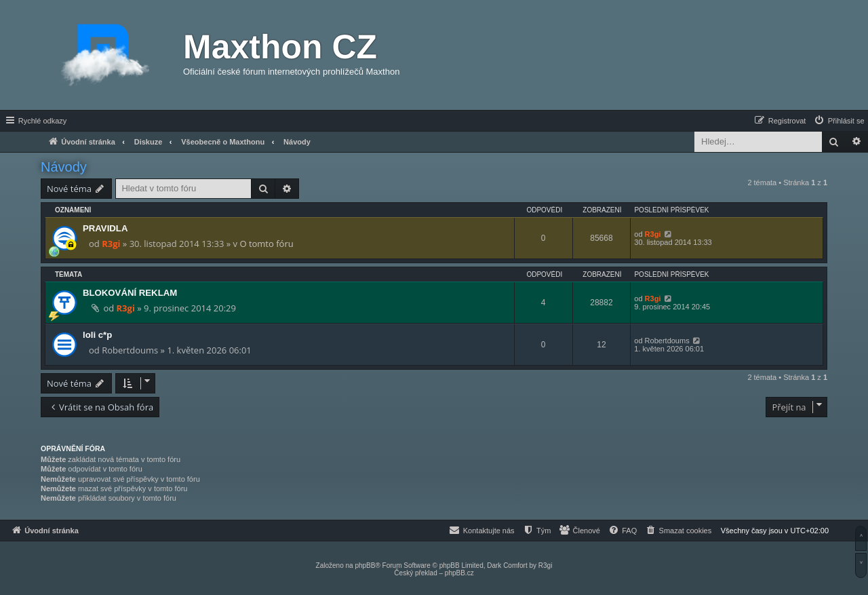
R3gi (111, 244)
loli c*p (97, 335)
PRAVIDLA (105, 228)
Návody (64, 167)
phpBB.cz (459, 573)
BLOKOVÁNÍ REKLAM (130, 293)
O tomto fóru (266, 244)
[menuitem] (839, 121)
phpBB (365, 565)
